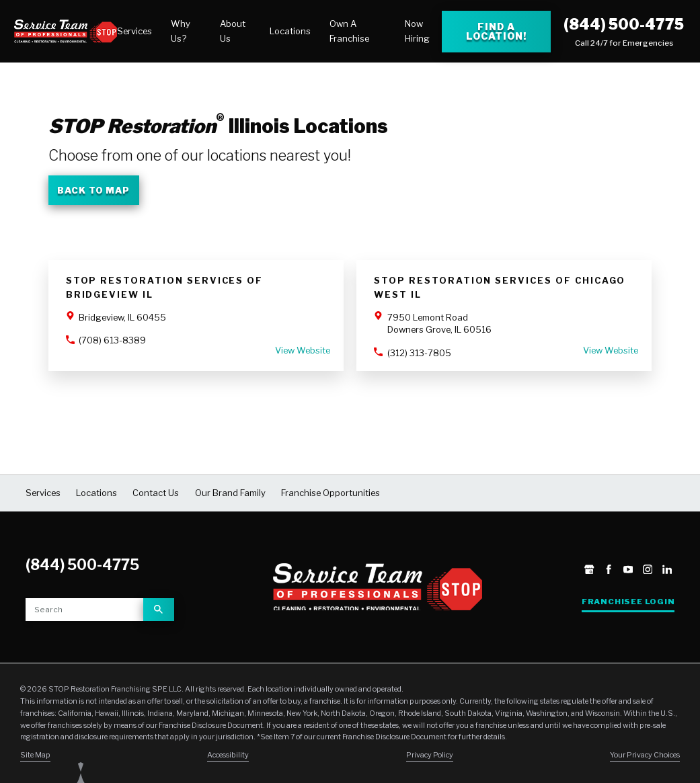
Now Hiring (417, 31)
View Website (303, 350)
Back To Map (93, 190)
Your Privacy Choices (645, 755)
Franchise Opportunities (330, 493)
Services (134, 31)
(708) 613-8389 (112, 340)
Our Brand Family (230, 493)
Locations (290, 31)
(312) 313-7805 (419, 353)
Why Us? (181, 31)
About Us (233, 31)
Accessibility (228, 755)
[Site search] (84, 610)
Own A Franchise (349, 31)
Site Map (35, 755)
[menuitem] (134, 31)
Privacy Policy (430, 755)
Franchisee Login (628, 602)
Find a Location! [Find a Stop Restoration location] (496, 31)
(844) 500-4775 (624, 24)
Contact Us (156, 493)
